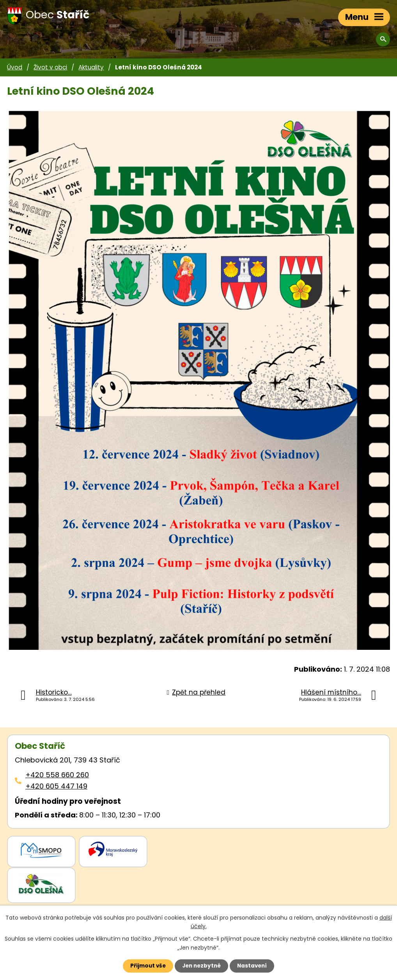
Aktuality (91, 67)
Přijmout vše (144, 966)
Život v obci (50, 67)
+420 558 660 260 (57, 775)
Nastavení (255, 966)
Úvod (15, 67)
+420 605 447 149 (56, 786)
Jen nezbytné (201, 966)
